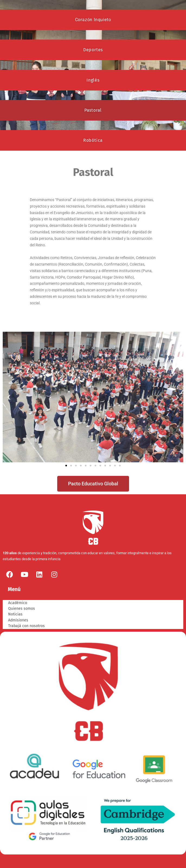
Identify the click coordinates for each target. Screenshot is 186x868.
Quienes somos (22, 609)
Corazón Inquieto (93, 20)
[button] (9, 397)
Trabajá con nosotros (26, 626)
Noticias (15, 614)
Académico (18, 603)
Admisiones (18, 620)
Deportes (93, 50)
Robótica (93, 140)
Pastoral (93, 110)
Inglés (93, 80)
